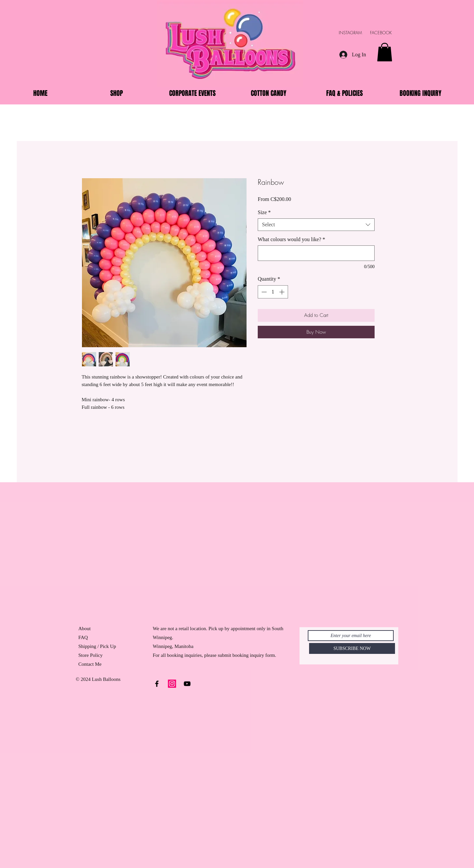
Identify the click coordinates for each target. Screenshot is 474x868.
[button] (385, 52)
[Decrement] (263, 292)
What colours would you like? (291, 239)
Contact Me (90, 664)
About (85, 629)
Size (264, 212)
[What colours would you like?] (316, 253)
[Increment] (282, 292)
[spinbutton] (273, 292)
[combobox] (316, 225)
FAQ (83, 637)
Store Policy (91, 655)
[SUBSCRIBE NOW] (352, 648)
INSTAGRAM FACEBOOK (369, 33)
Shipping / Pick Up (98, 646)
